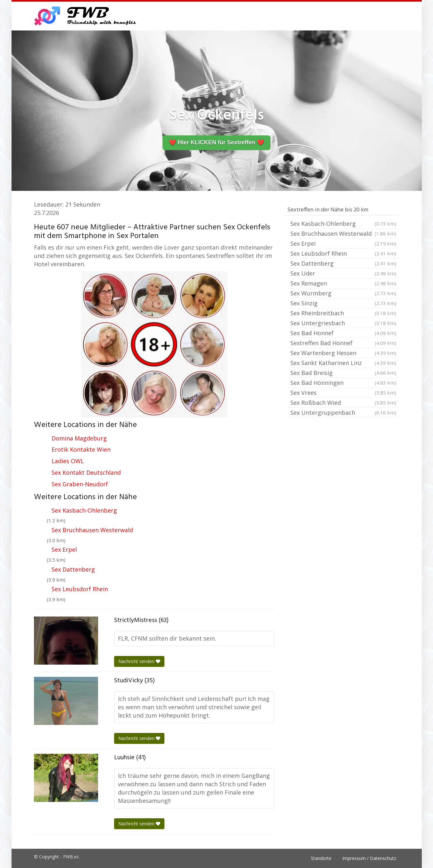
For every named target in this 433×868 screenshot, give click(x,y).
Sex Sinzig (343, 303)
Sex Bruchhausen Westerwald (92, 530)
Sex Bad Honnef (343, 333)
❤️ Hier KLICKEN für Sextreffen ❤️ (216, 142)
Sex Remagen (343, 283)
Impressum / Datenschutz (369, 858)
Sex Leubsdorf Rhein (80, 589)
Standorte (321, 858)
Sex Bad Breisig (343, 373)
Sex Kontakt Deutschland (86, 472)
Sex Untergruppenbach (343, 413)
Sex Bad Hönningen (343, 383)
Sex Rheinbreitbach (343, 313)
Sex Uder (343, 273)
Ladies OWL (68, 461)
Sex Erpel (64, 549)
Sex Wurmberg (343, 293)
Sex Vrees (343, 393)
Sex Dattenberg (73, 569)
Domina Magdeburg (79, 438)
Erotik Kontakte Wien (81, 449)
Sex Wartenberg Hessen (343, 353)
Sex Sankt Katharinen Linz (343, 363)
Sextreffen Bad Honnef (343, 343)
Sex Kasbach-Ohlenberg (84, 510)
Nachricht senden (139, 661)
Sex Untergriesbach (343, 323)
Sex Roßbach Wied (343, 403)
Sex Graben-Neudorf (80, 484)
